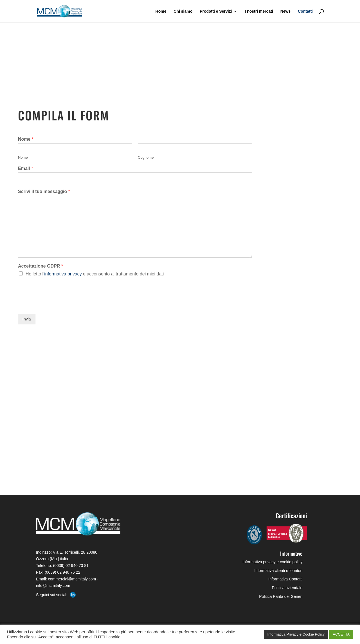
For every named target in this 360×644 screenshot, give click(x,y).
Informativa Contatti (285, 579)
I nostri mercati (259, 11)
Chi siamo (183, 11)
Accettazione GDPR (40, 266)
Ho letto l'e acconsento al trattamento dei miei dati (95, 274)
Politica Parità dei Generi (281, 596)
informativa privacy (64, 274)
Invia (27, 319)
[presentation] (61, 304)
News (286, 11)
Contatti (305, 11)
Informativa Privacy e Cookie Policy (296, 634)
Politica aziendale (287, 588)
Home (161, 11)
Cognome (146, 157)
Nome (26, 139)
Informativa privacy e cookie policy (272, 562)
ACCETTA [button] (341, 634)
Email (25, 168)
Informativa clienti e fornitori (278, 571)
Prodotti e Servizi (216, 11)
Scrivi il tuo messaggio (44, 191)
